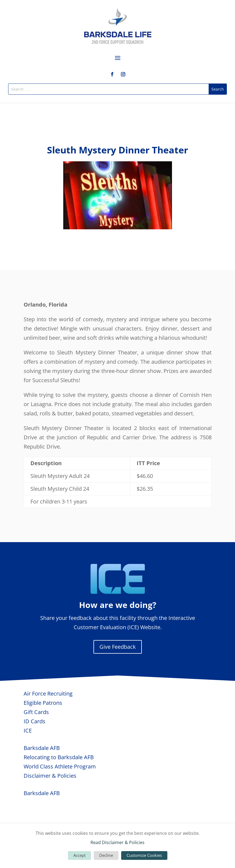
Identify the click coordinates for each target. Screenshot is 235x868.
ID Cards (35, 721)
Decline (106, 855)
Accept (79, 855)
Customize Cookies (144, 855)
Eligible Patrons (43, 703)
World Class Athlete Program (60, 766)
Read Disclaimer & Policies (117, 842)
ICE (28, 730)
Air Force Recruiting (48, 694)
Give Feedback (118, 647)
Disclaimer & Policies (50, 776)
